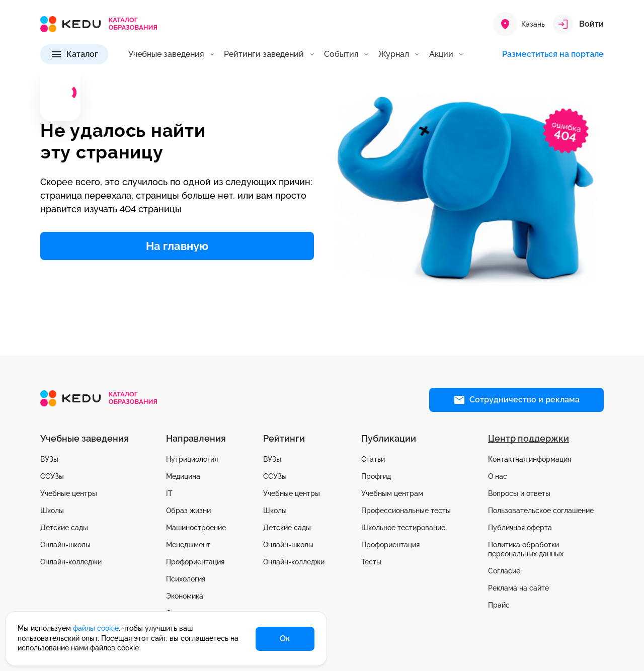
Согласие (504, 571)
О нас (498, 476)
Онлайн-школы (65, 545)
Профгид (376, 476)
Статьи (373, 459)
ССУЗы (52, 476)
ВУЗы (49, 459)
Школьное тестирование (403, 528)
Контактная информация (530, 459)
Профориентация (195, 562)
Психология (186, 579)
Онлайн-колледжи (71, 562)
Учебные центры (69, 493)
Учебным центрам (392, 493)
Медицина (183, 476)
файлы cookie (96, 628)
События (341, 54)
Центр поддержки (529, 438)
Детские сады (64, 528)
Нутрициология (192, 459)
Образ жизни (188, 511)
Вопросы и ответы (519, 493)
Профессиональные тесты (406, 511)
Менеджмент (188, 545)
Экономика (185, 596)
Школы (52, 511)
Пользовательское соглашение (541, 511)
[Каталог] (74, 54)
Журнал (394, 54)
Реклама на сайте (518, 588)
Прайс (499, 605)
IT (169, 493)
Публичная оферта (520, 528)
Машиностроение (196, 528)
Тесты (371, 562)
